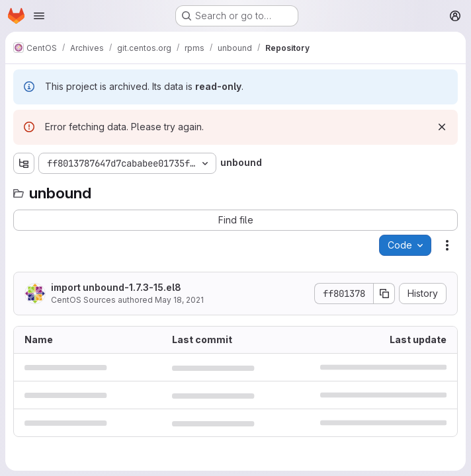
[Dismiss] (442, 127)
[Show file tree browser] (24, 163)
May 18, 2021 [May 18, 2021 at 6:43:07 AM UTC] (179, 300)
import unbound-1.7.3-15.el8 (116, 287)
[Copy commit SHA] (384, 294)
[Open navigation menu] (39, 16)
